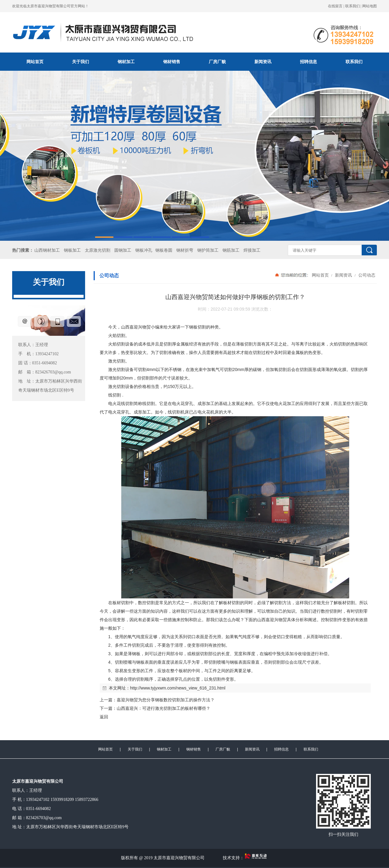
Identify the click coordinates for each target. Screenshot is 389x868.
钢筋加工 (231, 250)
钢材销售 (172, 62)
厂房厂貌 (217, 62)
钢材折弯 (185, 250)
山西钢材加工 (47, 250)
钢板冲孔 (144, 250)
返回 (104, 717)
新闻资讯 (263, 62)
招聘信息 (308, 62)
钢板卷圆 (164, 250)
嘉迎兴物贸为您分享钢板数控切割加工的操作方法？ (166, 700)
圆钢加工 (123, 250)
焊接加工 (252, 250)
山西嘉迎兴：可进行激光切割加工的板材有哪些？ (164, 708)
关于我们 (81, 62)
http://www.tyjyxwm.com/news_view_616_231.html (178, 688)
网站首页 (35, 62)
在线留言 (335, 6)
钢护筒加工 (208, 250)
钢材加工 (126, 62)
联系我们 (353, 6)
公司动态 (366, 275)
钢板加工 (72, 250)
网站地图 (370, 6)
